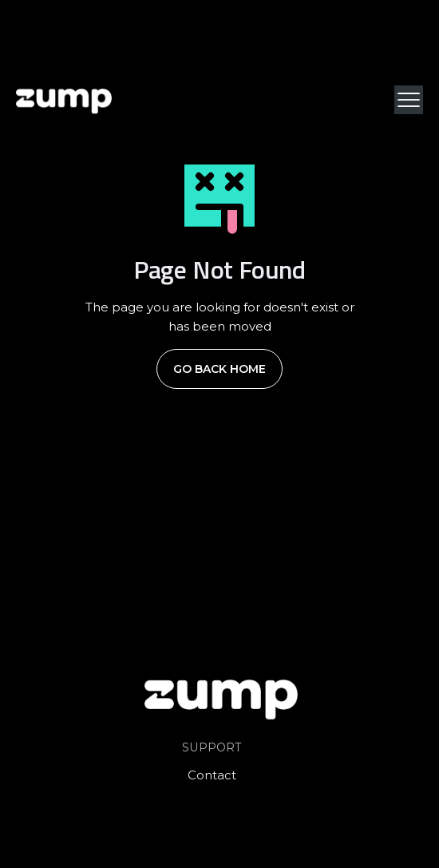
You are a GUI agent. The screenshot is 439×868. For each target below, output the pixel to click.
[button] (409, 100)
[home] (64, 100)
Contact (212, 775)
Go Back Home (219, 369)
